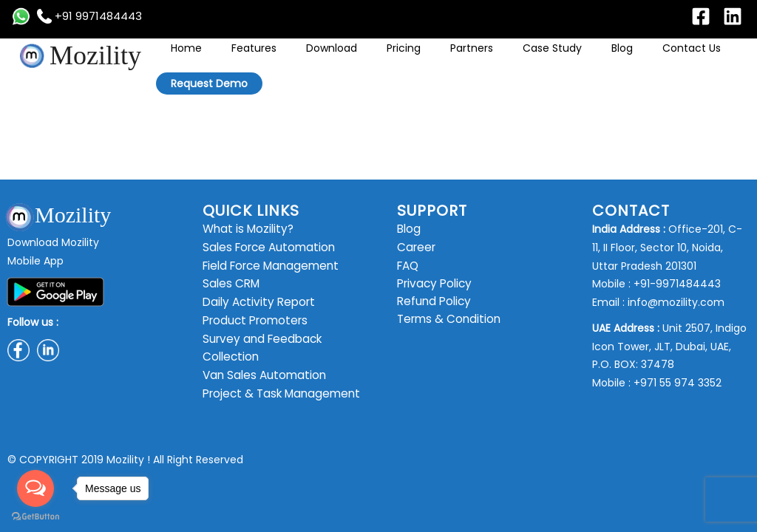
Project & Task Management (276, 394)
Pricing (421, 59)
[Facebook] (701, 16)
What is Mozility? (245, 229)
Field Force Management (267, 266)
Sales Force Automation (264, 248)
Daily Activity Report (254, 302)
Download (370, 59)
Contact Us (624, 59)
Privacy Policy (432, 284)
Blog (576, 59)
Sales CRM (229, 284)
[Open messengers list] (35, 488)
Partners (468, 59)
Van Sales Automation (260, 375)
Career (415, 248)
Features (314, 59)
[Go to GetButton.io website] (35, 517)
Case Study (527, 59)
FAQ (407, 266)
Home (268, 59)
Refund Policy (432, 302)
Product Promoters (251, 321)
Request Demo (699, 60)
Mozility (95, 55)
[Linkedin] (733, 16)
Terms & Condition (446, 321)
